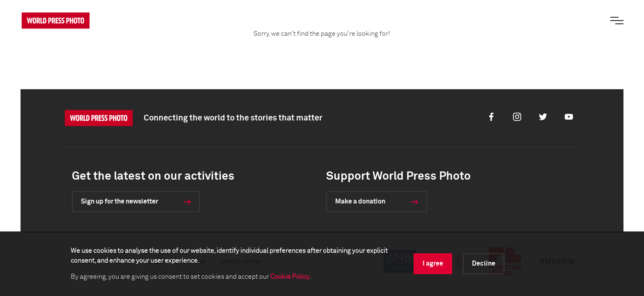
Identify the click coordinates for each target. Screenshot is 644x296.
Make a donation (360, 201)
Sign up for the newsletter (120, 201)
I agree (433, 264)
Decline (484, 264)
